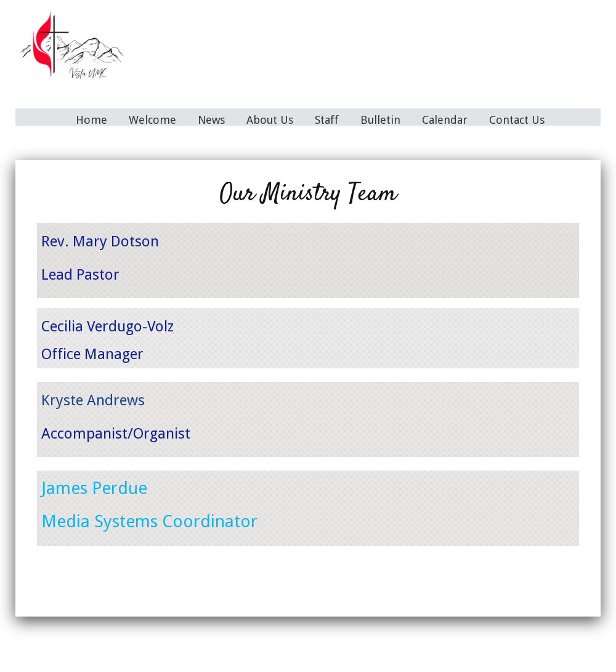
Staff (327, 120)
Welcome (152, 120)
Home (91, 120)
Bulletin (380, 120)
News (211, 120)
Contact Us (517, 120)
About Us (270, 120)
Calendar (445, 120)
